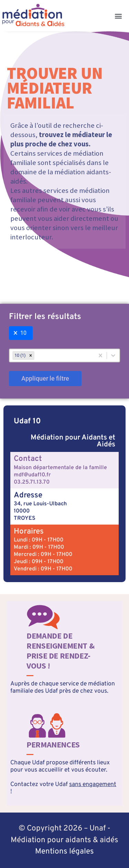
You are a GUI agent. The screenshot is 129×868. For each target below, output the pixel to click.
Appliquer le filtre (45, 378)
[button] (118, 16)
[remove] (31, 355)
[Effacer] (100, 355)
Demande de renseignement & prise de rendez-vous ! (60, 650)
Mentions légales (64, 852)
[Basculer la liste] (113, 355)
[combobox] (52, 355)
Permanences (53, 745)
